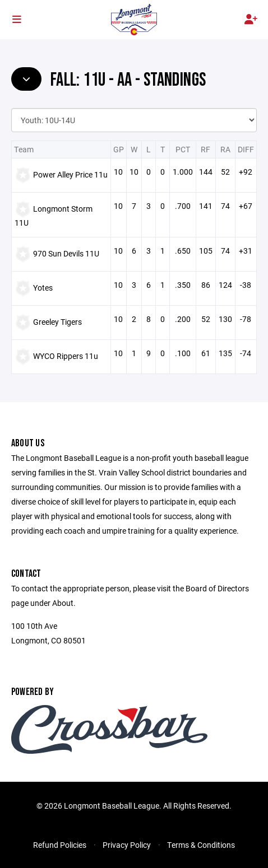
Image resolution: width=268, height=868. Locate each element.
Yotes (43, 288)
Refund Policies (60, 845)
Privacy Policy (127, 845)
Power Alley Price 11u (70, 174)
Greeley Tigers (57, 322)
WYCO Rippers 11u (66, 356)
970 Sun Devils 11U (66, 253)
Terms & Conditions (201, 845)
